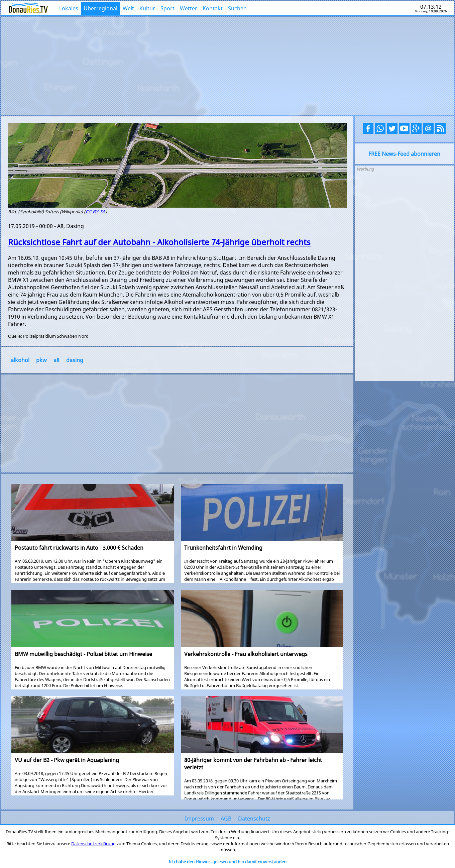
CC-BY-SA (95, 212)
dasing (75, 360)
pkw (41, 360)
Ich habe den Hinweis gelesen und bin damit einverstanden (228, 862)
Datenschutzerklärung (93, 844)
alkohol (20, 360)
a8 (56, 360)
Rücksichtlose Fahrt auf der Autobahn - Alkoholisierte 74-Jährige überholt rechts (159, 242)
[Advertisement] (227, 65)
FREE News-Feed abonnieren (404, 154)
